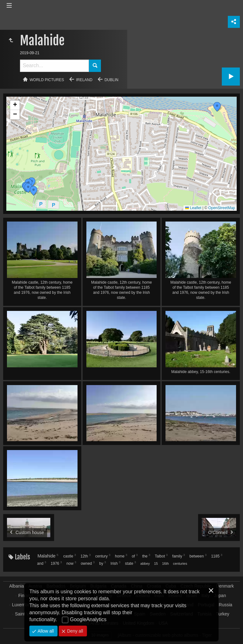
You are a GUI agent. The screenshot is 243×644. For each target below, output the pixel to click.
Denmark (225, 586)
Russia (225, 605)
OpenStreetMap (222, 208)
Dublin (111, 80)
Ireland (84, 80)
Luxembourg (24, 605)
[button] (28, 188)
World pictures (47, 80)
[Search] (54, 66)
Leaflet (193, 208)
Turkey (222, 614)
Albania (17, 586)
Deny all (74, 631)
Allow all (45, 631)
